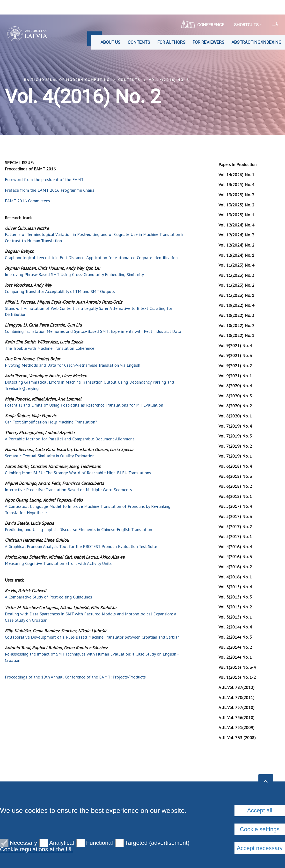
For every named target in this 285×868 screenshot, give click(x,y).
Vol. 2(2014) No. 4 (235, 627)
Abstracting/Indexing (256, 42)
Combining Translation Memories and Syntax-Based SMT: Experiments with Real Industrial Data (93, 331)
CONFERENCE (203, 24)
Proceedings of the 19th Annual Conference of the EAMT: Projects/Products (75, 677)
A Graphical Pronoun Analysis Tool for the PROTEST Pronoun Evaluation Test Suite (81, 546)
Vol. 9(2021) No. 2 (235, 366)
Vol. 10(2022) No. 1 (236, 335)
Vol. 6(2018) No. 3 (235, 476)
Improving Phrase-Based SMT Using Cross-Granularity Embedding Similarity (74, 274)
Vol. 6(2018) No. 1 (235, 496)
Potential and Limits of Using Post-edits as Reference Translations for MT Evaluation (84, 405)
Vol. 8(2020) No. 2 (235, 406)
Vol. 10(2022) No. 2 (236, 325)
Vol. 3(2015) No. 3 (235, 597)
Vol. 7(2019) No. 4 (235, 426)
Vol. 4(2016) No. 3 (235, 557)
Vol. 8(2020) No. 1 (235, 416)
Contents (139, 42)
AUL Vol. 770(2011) (237, 697)
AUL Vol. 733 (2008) (237, 738)
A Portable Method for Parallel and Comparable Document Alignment (69, 439)
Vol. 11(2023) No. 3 (236, 275)
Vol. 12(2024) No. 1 (236, 255)
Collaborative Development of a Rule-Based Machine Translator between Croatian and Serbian (92, 637)
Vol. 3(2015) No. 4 (235, 587)
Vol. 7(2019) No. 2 (235, 446)
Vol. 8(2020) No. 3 (235, 396)
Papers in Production (237, 164)
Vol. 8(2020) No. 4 (235, 386)
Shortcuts (248, 25)
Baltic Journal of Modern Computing (67, 80)
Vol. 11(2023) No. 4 (236, 265)
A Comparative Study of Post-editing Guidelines (48, 597)
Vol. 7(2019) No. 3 (235, 436)
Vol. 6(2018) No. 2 (235, 486)
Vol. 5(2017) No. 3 (235, 516)
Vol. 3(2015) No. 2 (235, 607)
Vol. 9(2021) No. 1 (235, 376)
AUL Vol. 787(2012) (237, 687)
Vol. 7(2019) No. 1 (235, 456)
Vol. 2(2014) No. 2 (235, 647)
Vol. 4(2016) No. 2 (169, 80)
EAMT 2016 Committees (27, 201)
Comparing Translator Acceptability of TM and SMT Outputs (60, 291)
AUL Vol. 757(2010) (237, 707)
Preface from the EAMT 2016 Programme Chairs (50, 190)
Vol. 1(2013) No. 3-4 (237, 667)
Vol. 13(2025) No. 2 (236, 205)
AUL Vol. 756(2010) (237, 718)
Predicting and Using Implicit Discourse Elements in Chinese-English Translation (78, 529)
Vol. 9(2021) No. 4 (235, 346)
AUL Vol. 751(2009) (237, 727)
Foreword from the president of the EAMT (44, 179)
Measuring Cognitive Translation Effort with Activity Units (58, 563)
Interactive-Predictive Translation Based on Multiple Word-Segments (68, 490)
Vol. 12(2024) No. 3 (236, 235)
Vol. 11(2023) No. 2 (236, 285)
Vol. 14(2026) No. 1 (236, 175)
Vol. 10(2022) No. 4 (236, 305)
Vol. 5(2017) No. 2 (235, 527)
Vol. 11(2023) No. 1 (236, 295)
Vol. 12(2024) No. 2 (236, 245)
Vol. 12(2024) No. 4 (236, 225)
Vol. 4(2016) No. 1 (235, 577)
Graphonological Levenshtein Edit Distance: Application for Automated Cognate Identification (91, 258)
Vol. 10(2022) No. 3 (236, 315)
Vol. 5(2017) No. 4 (235, 506)
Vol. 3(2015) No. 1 (235, 617)
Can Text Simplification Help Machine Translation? (51, 422)
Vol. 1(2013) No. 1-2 (237, 677)
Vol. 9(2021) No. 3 (235, 355)
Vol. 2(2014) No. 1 (235, 657)
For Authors (171, 42)
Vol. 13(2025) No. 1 (236, 215)
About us (110, 42)
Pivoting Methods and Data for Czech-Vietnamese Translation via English (73, 365)
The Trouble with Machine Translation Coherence (50, 348)
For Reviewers (208, 42)
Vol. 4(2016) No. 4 (235, 547)
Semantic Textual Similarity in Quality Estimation (50, 456)
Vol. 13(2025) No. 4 (236, 185)
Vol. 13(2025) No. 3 (236, 195)
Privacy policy (90, 801)
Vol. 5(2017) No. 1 (235, 536)
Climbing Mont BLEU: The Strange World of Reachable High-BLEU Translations (78, 473)
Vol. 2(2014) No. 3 (235, 637)
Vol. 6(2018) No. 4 (235, 466)
